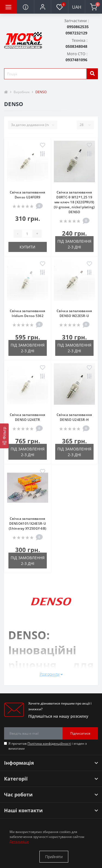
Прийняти (54, 857)
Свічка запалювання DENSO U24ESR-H (74, 417)
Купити (27, 247)
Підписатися (80, 733)
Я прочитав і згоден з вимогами (48, 746)
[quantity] (27, 234)
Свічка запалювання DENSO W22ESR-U (74, 313)
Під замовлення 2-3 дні (74, 244)
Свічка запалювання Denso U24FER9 (27, 195)
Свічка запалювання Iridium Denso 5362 (27, 313)
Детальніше (19, 842)
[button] (42, 7)
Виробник (22, 92)
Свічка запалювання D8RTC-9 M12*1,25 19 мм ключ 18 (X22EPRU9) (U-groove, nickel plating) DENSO (74, 202)
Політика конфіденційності (49, 744)
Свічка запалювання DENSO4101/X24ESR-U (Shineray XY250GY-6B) (27, 524)
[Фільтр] (4, 436)
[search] (92, 74)
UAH (77, 7)
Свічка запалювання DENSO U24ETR (27, 417)
